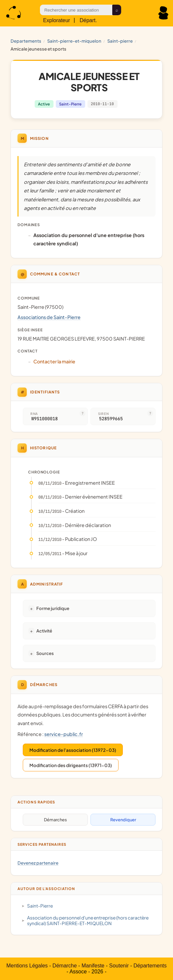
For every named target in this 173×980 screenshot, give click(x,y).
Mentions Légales (27, 966)
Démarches (55, 820)
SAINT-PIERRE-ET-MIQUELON (74, 41)
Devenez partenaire (38, 863)
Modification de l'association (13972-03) (73, 750)
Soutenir (119, 966)
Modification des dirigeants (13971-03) (71, 765)
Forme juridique (53, 608)
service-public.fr (64, 734)
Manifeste (93, 966)
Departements (26, 41)
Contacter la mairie (54, 361)
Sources (45, 653)
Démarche (65, 966)
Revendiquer (123, 820)
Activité (44, 631)
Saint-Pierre (120, 41)
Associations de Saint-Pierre (49, 317)
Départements (150, 966)
